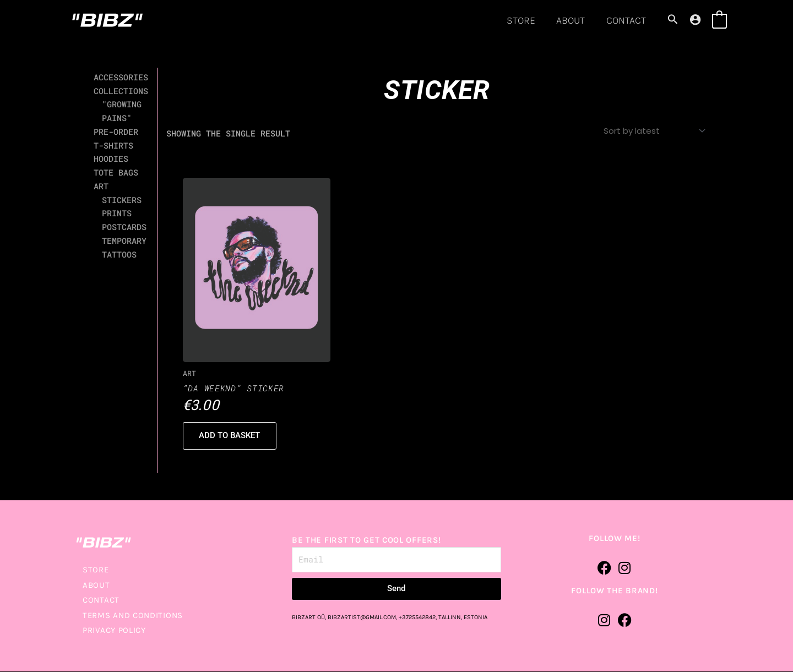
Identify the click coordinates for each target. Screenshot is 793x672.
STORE (524, 20)
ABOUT (573, 20)
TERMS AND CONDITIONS (133, 616)
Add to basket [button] (230, 436)
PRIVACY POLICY (114, 631)
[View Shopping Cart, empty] (719, 20)
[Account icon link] (695, 20)
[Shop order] (653, 131)
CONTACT (627, 20)
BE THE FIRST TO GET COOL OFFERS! (366, 541)
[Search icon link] (673, 20)
